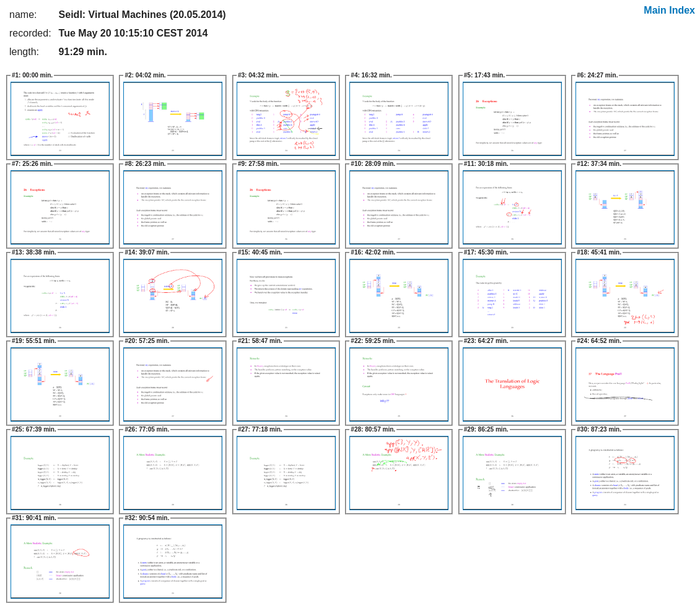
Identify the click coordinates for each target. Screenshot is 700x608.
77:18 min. (260, 429)
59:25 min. (373, 341)
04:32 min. (258, 75)
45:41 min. (599, 252)
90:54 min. (147, 518)
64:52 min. (599, 341)
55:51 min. (34, 341)
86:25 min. (486, 429)
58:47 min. (260, 341)
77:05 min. (147, 429)
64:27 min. (486, 341)
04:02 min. (145, 75)
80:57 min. (373, 429)
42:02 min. (373, 252)
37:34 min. (599, 164)
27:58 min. (258, 164)
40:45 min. (260, 252)
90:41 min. (34, 518)
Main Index (669, 10)
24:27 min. (597, 75)
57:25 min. (147, 341)
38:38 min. (34, 252)
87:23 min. (599, 429)
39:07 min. (147, 252)
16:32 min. (371, 75)
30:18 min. (486, 164)
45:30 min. (486, 252)
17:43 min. (484, 75)
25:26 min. (32, 164)
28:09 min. (373, 164)
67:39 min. (34, 429)
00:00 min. (32, 75)
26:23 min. (145, 164)
